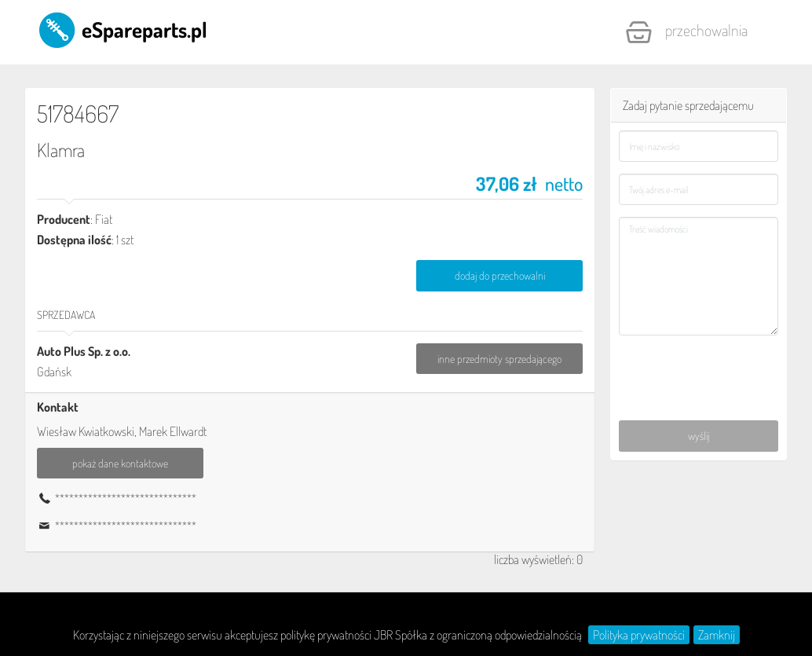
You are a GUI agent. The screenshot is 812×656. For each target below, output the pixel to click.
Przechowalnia (686, 32)
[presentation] (699, 368)
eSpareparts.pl (122, 29)
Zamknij (717, 635)
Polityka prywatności (639, 635)
